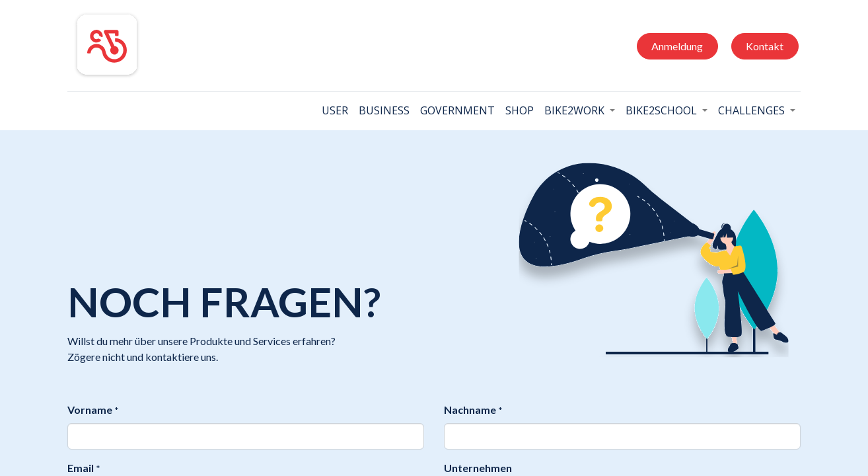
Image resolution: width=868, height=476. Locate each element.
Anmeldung (677, 46)
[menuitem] (335, 110)
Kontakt (765, 46)
